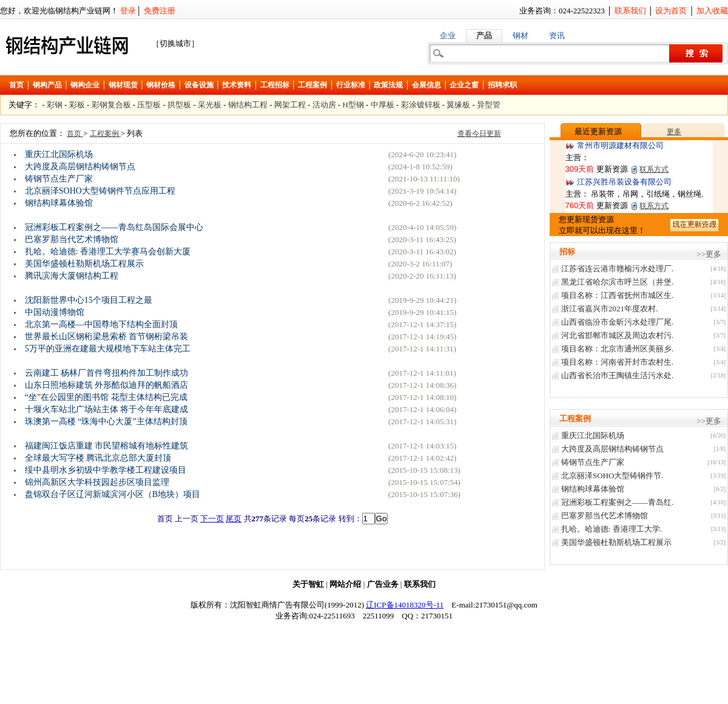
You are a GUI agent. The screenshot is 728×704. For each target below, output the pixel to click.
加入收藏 (712, 11)
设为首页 (671, 11)
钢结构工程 (248, 105)
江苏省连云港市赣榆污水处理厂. (617, 269)
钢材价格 (161, 85)
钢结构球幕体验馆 (59, 203)
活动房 (324, 105)
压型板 (149, 105)
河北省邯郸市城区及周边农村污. (617, 335)
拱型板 (179, 105)
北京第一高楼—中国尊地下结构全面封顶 (101, 324)
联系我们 (630, 11)
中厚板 (383, 105)
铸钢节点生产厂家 (59, 179)
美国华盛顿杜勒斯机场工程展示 (84, 264)
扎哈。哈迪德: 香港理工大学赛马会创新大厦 (108, 252)
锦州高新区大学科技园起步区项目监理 (97, 482)
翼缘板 (458, 105)
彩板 (77, 105)
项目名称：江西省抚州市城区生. (617, 295)
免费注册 (160, 11)
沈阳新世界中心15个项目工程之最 (89, 300)
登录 (128, 11)
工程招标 (275, 85)
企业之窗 (464, 85)
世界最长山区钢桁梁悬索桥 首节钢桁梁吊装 (107, 337)
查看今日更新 (479, 134)
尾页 (234, 519)
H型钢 (353, 105)
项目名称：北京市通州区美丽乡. (617, 349)
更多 (674, 132)
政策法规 (388, 85)
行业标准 (351, 85)
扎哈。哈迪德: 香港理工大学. (612, 529)
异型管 (489, 105)
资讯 (557, 36)
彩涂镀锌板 (421, 105)
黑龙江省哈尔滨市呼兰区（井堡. (617, 282)
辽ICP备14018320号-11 (405, 605)
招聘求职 (502, 85)
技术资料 (237, 85)
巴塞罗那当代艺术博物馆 (72, 239)
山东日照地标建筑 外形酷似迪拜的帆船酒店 (107, 385)
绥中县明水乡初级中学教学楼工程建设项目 (106, 470)
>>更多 (709, 254)
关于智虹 (308, 584)
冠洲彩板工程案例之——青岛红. (617, 502)
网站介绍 (345, 584)
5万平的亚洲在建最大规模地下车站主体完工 (108, 349)
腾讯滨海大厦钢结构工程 (72, 276)
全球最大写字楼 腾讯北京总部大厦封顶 (98, 458)
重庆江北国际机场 (59, 154)
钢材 (521, 36)
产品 (484, 36)
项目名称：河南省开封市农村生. (617, 362)
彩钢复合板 (111, 105)
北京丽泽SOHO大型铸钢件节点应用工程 (100, 191)
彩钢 (55, 105)
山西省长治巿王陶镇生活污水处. (617, 375)
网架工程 (290, 105)
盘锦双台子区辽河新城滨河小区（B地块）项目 (113, 494)
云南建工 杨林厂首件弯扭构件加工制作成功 (107, 373)
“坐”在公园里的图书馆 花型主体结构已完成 (106, 397)
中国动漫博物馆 (55, 312)
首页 (16, 85)
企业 (448, 36)
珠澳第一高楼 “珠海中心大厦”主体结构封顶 (106, 421)
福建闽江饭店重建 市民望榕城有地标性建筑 (107, 446)
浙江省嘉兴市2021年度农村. (609, 309)
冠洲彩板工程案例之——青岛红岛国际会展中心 (114, 227)
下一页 (212, 519)
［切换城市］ (175, 43)
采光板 (210, 105)
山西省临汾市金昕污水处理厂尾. (617, 322)
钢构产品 (47, 85)
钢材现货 (123, 85)
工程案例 (312, 85)
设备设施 (199, 85)
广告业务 (383, 584)
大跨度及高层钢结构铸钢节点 (80, 167)
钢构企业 (85, 85)
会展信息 (426, 85)
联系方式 (654, 169)
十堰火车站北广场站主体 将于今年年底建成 (107, 409)
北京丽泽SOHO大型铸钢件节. (612, 476)
